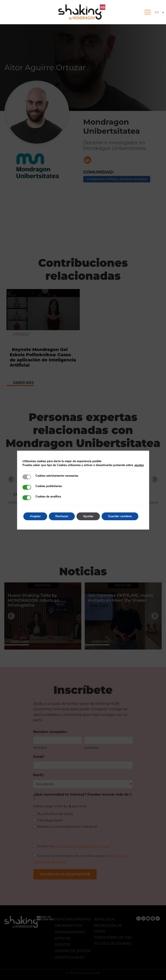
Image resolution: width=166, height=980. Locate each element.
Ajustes (88, 516)
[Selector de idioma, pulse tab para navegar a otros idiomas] (160, 12)
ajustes (139, 465)
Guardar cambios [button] (120, 516)
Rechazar (62, 516)
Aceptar (35, 516)
